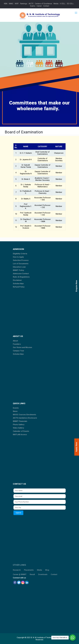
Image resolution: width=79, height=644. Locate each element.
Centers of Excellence (43, 4)
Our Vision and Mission (22, 347)
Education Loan (19, 267)
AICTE (31, 4)
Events (16, 408)
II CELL (63, 4)
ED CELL (70, 4)
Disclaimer (17, 280)
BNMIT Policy (18, 270)
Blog (47, 570)
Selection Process (21, 260)
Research (17, 570)
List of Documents (21, 264)
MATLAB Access (20, 435)
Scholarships (18, 284)
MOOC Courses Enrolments (24, 415)
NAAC (11, 4)
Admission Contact (21, 274)
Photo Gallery (19, 425)
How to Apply (18, 257)
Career (39, 6)
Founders (17, 344)
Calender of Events (21, 431)
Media (56, 4)
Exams (33, 6)
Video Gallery (18, 428)
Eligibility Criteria (20, 254)
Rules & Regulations (21, 277)
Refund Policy (19, 287)
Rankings (24, 4)
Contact (46, 6)
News (15, 411)
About (15, 341)
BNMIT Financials (20, 421)
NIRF (17, 4)
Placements (29, 570)
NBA (6, 4)
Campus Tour (18, 351)
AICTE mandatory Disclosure (25, 418)
